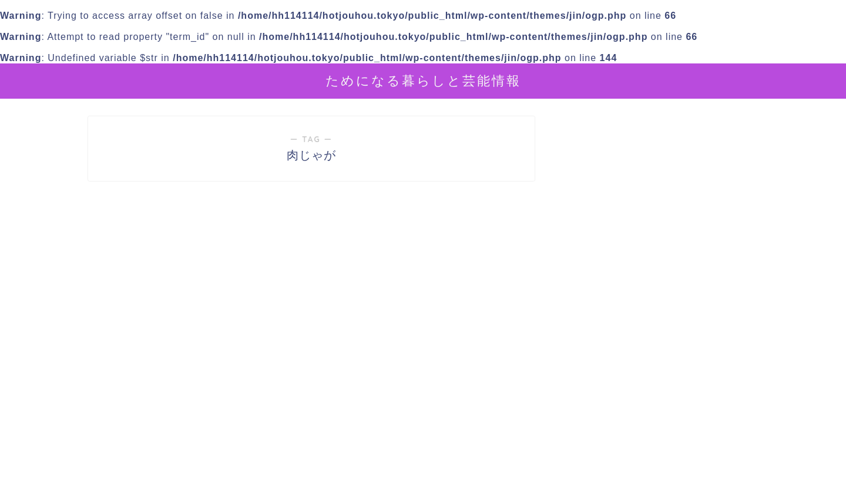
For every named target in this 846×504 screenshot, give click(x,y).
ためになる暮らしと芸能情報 (423, 80)
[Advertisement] (661, 395)
